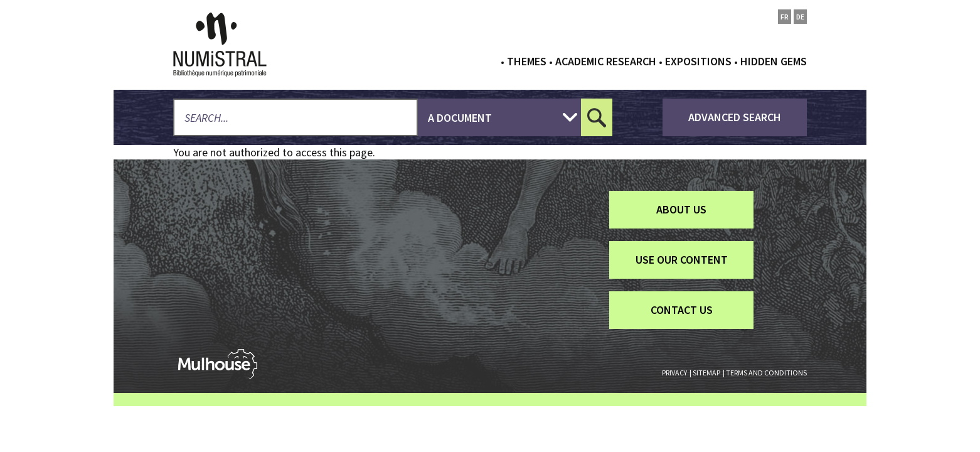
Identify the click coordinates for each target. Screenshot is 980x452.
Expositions (698, 61)
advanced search (735, 117)
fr (785, 17)
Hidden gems (774, 61)
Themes (527, 61)
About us (681, 209)
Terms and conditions (766, 373)
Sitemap (706, 373)
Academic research (606, 61)
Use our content (682, 260)
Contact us (682, 310)
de (800, 17)
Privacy (674, 373)
